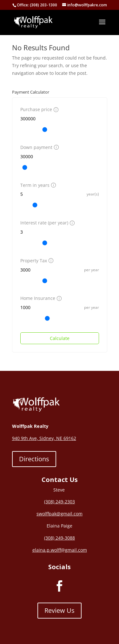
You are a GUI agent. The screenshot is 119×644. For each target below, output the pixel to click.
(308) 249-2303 (60, 502)
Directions (34, 459)
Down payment (39, 147)
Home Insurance (40, 298)
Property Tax (36, 261)
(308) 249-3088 (60, 538)
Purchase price (39, 109)
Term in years (37, 185)
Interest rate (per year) (47, 223)
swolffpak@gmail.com (60, 514)
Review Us (60, 610)
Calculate (60, 338)
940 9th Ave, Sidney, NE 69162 (44, 438)
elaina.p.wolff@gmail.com (60, 550)
